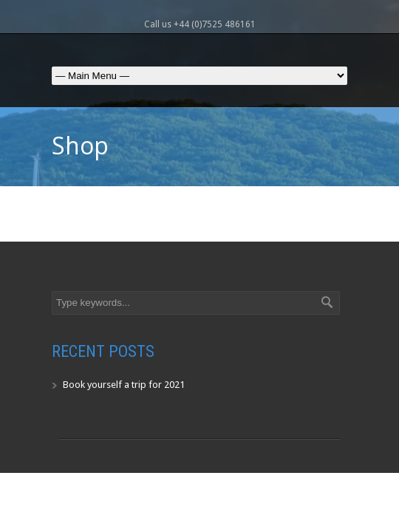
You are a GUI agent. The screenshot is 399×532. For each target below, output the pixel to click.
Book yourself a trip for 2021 (124, 385)
